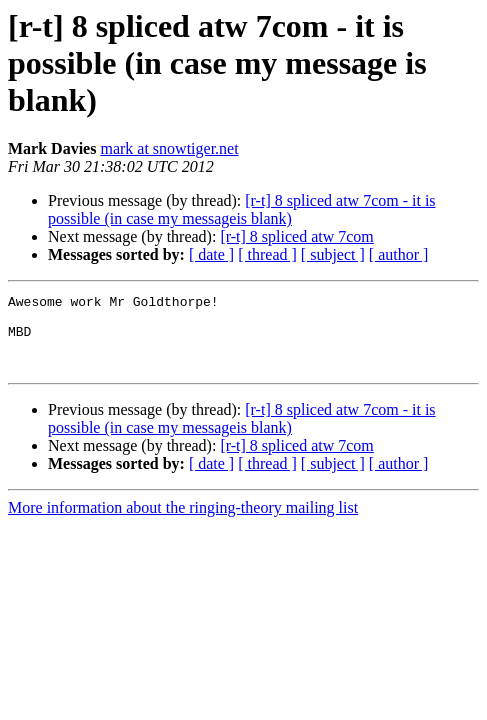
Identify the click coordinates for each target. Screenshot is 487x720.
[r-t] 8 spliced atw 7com (296, 236)
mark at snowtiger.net (169, 148)
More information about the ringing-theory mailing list (183, 522)
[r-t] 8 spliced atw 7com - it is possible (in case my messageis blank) (242, 209)
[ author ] (399, 254)
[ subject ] (333, 254)
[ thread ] (267, 254)
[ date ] (211, 254)
